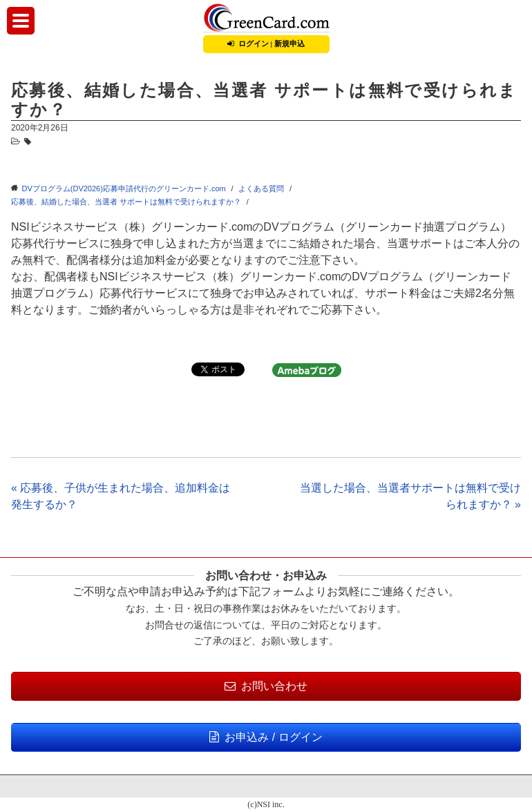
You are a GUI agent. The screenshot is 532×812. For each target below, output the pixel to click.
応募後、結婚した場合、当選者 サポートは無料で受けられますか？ (126, 202)
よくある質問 (261, 188)
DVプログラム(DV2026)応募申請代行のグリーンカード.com (124, 188)
